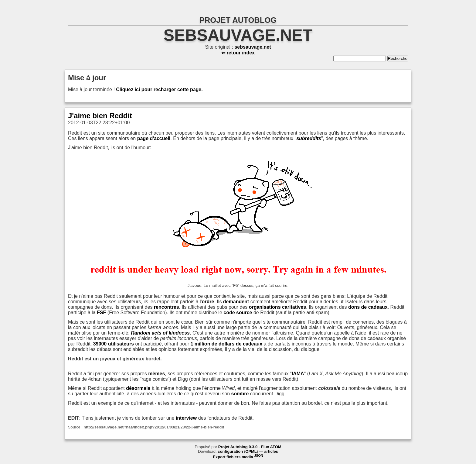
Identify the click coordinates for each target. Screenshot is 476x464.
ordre (208, 302)
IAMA (298, 374)
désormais (138, 388)
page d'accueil (154, 138)
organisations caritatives (278, 307)
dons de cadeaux (368, 307)
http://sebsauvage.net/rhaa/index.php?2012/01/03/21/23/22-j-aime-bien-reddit (154, 427)
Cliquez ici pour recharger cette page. (159, 89)
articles (271, 451)
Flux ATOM (271, 447)
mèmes (156, 374)
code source (238, 313)
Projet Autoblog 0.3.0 (238, 447)
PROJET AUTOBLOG (238, 20)
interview (186, 418)
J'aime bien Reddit (100, 116)
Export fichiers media (238, 457)
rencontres (167, 307)
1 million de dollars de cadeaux (227, 344)
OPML (251, 451)
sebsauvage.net (238, 35)
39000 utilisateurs (114, 344)
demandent (236, 302)
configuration (230, 451)
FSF (101, 313)
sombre (240, 394)
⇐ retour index (238, 53)
